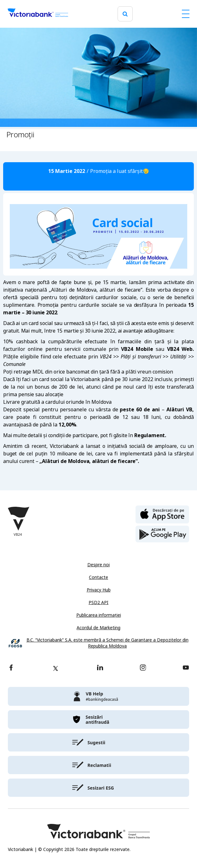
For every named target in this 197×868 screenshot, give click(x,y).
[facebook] (11, 668)
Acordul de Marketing (98, 628)
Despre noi (98, 565)
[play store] (162, 534)
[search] (125, 14)
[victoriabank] (98, 696)
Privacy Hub (99, 590)
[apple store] (162, 514)
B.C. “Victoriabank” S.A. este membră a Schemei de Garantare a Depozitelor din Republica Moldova (107, 643)
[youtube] (186, 668)
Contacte (98, 577)
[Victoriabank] (38, 14)
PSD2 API (98, 602)
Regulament (150, 435)
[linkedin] (100, 668)
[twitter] (55, 668)
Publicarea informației (99, 615)
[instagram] (143, 668)
